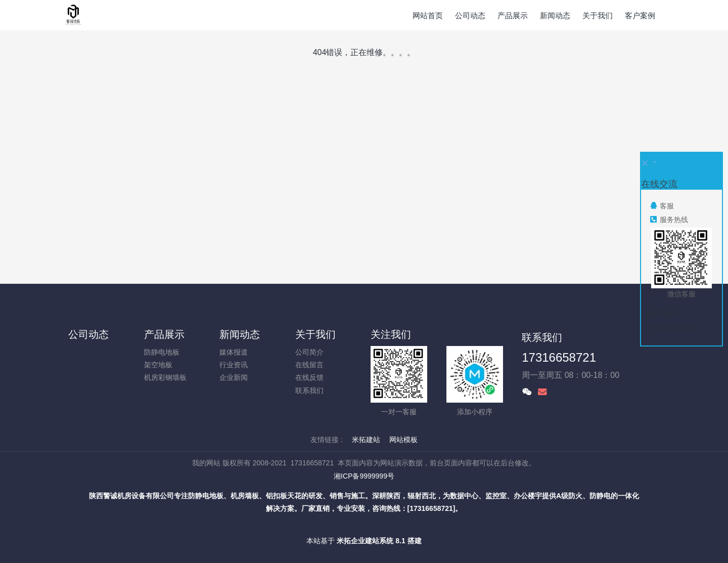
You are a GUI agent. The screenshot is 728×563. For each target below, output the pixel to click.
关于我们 (315, 334)
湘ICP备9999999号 (364, 476)
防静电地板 (162, 352)
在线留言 (309, 365)
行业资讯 (234, 365)
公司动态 (88, 334)
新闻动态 (240, 334)
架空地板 (158, 365)
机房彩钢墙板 (165, 377)
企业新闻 (234, 377)
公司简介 (309, 352)
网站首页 (428, 15)
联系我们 (309, 391)
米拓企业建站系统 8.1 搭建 (379, 541)
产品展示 (164, 334)
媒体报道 (234, 352)
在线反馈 (309, 377)
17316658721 (559, 357)
